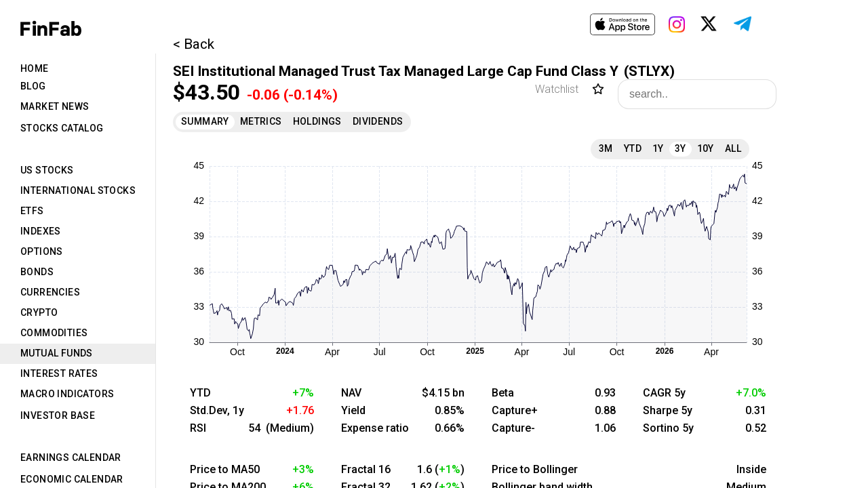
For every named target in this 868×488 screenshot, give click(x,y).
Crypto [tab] (39, 312)
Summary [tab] (205, 121)
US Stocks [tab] (47, 170)
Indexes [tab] (41, 231)
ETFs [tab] (32, 211)
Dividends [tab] (378, 121)
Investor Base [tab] (58, 415)
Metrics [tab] (261, 121)
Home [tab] (35, 68)
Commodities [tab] (54, 333)
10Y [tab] (706, 148)
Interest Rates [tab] (59, 373)
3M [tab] (606, 148)
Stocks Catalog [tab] (62, 128)
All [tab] (733, 148)
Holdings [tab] (317, 121)
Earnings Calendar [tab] (71, 457)
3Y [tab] (680, 148)
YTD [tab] (633, 148)
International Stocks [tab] (78, 190)
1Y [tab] (658, 148)
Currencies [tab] (50, 292)
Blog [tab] (33, 86)
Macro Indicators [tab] (67, 394)
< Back (194, 44)
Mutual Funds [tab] (57, 353)
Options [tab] (42, 251)
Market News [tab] (55, 106)
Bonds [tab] (37, 272)
